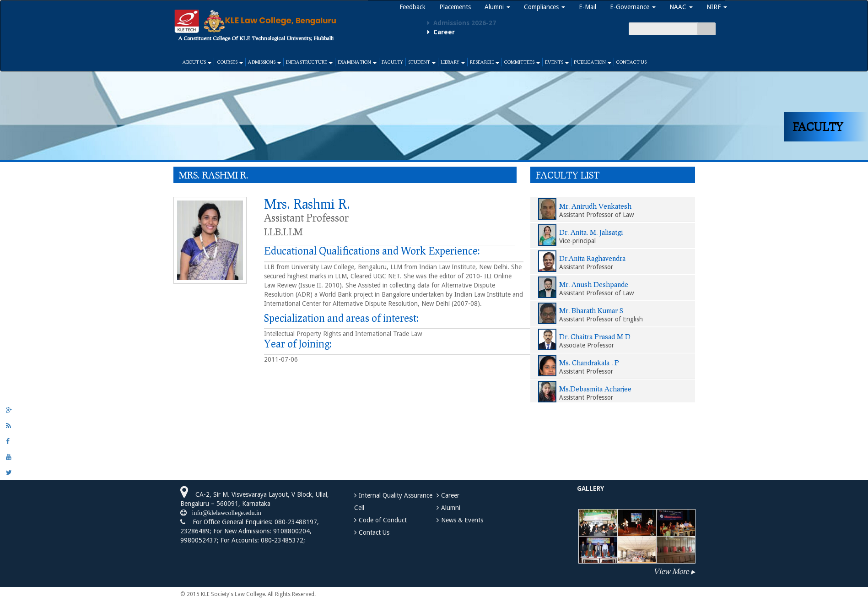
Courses (230, 62)
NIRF (717, 7)
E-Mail (588, 7)
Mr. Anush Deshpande (594, 284)
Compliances (545, 7)
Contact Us (631, 62)
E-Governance (633, 7)
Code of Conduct (383, 520)
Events (557, 62)
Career (450, 495)
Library (453, 62)
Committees (522, 62)
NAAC (681, 7)
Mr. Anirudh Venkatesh (595, 206)
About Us (197, 62)
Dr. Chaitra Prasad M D (595, 336)
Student (422, 62)
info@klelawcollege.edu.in (224, 513)
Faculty (392, 62)
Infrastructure (309, 62)
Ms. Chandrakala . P (589, 363)
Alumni (497, 7)
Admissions (264, 62)
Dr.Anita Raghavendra (592, 258)
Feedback (412, 7)
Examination (357, 62)
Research (485, 62)
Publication (593, 62)
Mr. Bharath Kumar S (591, 310)
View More (671, 571)
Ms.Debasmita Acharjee (595, 389)
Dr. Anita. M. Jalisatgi (591, 232)
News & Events (462, 520)
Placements (455, 7)
